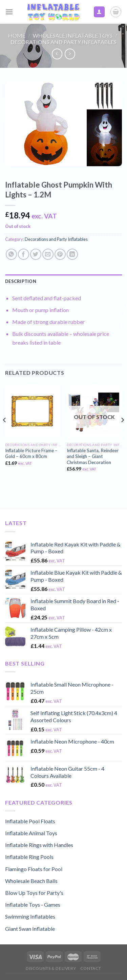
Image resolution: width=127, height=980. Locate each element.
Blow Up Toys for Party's (34, 893)
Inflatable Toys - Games (33, 905)
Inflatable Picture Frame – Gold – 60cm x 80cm (31, 454)
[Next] (122, 433)
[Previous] (5, 433)
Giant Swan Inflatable (30, 929)
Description (21, 281)
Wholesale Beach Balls (31, 881)
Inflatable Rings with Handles (39, 845)
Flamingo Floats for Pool (34, 869)
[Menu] (9, 12)
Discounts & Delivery (51, 968)
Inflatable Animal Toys (31, 833)
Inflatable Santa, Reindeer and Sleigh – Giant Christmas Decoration (93, 456)
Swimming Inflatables (30, 916)
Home (17, 35)
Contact (91, 968)
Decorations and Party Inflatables (63, 42)
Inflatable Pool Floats (30, 821)
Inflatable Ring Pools (29, 857)
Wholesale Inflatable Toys (73, 35)
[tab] (63, 281)
